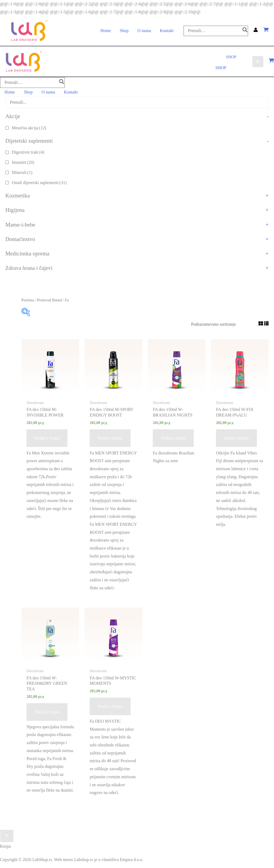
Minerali (22, 172)
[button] (231, 58)
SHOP (221, 68)
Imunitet (23, 161)
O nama (144, 31)
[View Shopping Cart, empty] (266, 31)
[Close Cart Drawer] (7, 835)
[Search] (245, 31)
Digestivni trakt (28, 151)
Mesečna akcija (29, 127)
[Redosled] (221, 323)
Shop (124, 31)
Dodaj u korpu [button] (47, 437)
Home (106, 31)
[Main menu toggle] (258, 62)
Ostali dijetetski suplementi (39, 182)
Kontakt (166, 31)
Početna (28, 299)
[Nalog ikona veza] (256, 31)
